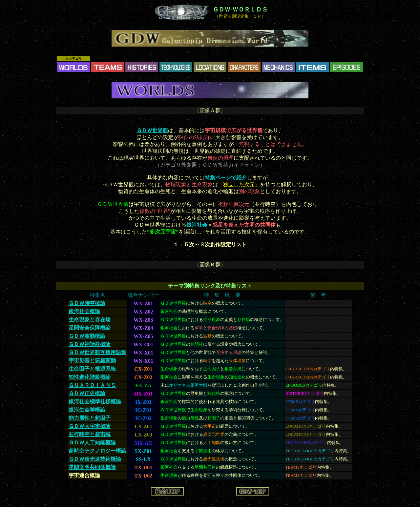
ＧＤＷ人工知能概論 (92, 443)
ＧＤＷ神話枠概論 (90, 344)
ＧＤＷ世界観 (152, 130)
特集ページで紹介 (226, 178)
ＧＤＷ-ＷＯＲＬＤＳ (240, 10)
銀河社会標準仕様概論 (95, 402)
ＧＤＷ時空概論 (87, 303)
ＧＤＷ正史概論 (87, 393)
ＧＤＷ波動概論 (87, 336)
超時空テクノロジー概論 (97, 451)
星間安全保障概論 (90, 328)
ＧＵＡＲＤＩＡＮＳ (92, 385)
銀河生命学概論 (87, 410)
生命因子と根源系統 (92, 369)
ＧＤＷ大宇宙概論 (90, 426)
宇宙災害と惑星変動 (92, 361)
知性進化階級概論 (90, 377)
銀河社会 (197, 225)
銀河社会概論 (84, 311)
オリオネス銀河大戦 (188, 385)
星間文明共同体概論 (92, 467)
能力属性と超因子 (90, 418)
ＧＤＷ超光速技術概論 (95, 459)
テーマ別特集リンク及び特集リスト (210, 286)
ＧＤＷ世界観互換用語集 (97, 352)
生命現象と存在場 (90, 320)
